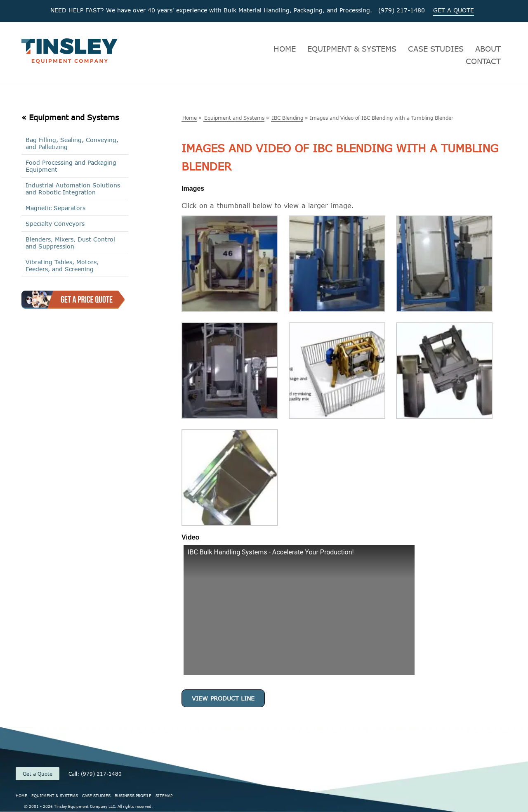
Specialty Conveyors (55, 224)
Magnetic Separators (55, 208)
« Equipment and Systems (70, 117)
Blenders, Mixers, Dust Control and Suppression (70, 243)
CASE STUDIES (436, 49)
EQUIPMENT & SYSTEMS (352, 49)
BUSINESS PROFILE (133, 795)
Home (190, 118)
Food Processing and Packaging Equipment (71, 166)
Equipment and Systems (234, 118)
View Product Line (223, 698)
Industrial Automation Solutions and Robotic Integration (73, 189)
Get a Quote (38, 774)
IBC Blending (288, 118)
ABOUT (488, 49)
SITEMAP (164, 795)
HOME (285, 49)
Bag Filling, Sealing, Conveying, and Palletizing (72, 143)
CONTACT (483, 61)
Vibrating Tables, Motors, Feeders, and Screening (62, 265)
